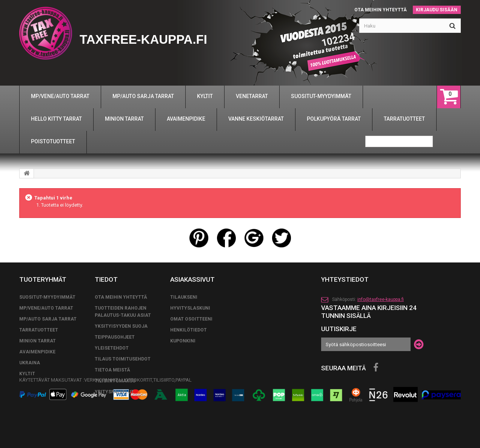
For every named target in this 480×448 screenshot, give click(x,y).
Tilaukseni (184, 297)
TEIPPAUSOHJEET (115, 337)
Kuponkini (183, 341)
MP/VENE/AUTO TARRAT (46, 308)
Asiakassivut (192, 279)
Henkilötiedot (188, 330)
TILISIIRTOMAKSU (115, 381)
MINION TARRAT (38, 341)
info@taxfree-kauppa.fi (381, 299)
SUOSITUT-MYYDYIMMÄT (47, 297)
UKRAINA (30, 363)
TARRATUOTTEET (39, 330)
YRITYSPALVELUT (114, 392)
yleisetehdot (112, 348)
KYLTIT (27, 374)
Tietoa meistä (112, 370)
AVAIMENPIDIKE (37, 352)
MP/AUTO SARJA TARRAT (48, 319)
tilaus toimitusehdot (123, 359)
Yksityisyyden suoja (121, 326)
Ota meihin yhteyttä (381, 10)
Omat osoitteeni (191, 319)
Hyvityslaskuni (190, 308)
